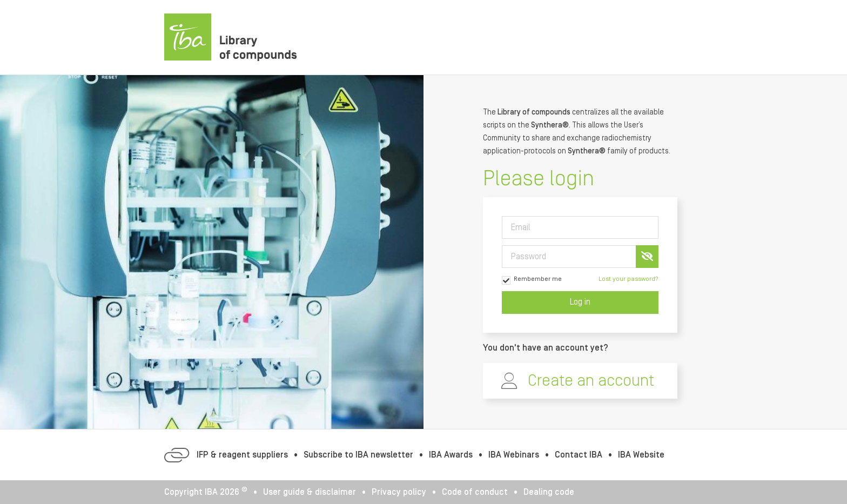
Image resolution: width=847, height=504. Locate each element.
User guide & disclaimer (310, 492)
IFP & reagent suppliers (242, 455)
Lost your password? (628, 279)
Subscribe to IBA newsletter (358, 455)
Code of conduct (475, 492)
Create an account (591, 381)
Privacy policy (399, 492)
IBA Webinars (514, 455)
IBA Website (641, 455)
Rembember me (532, 280)
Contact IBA (579, 455)
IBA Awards (451, 455)
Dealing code (549, 492)
